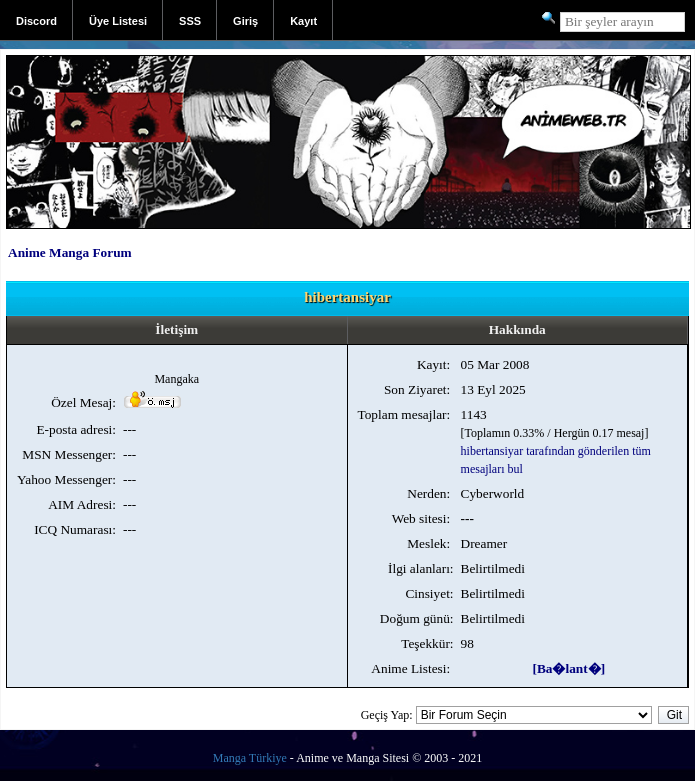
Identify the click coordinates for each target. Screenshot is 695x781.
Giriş (245, 21)
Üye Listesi (118, 21)
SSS (190, 21)
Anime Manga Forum (70, 252)
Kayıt (303, 21)
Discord (36, 21)
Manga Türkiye (250, 758)
